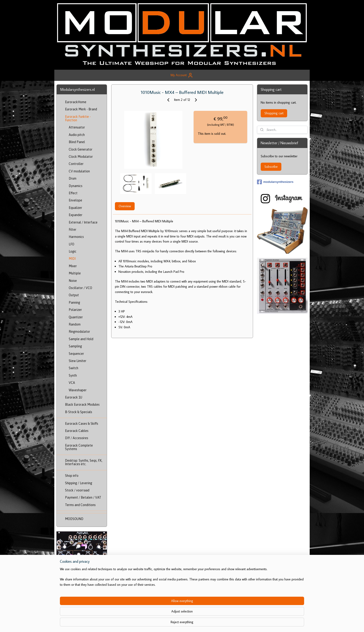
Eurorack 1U (74, 397)
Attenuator (77, 127)
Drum (73, 178)
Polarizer (75, 310)
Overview (125, 206)
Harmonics (76, 237)
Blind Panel (77, 142)
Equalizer (75, 208)
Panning (74, 303)
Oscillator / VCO (80, 288)
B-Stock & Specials (79, 412)
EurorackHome (76, 102)
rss (182, 623)
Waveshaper (78, 390)
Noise (73, 281)
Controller (76, 164)
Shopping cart (274, 113)
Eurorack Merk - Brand (81, 109)
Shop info (72, 476)
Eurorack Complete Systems (79, 447)
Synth (73, 375)
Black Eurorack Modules (82, 405)
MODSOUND (74, 519)
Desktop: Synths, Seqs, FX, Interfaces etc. (84, 462)
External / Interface (83, 222)
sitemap (174, 623)
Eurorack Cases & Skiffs (82, 424)
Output (74, 295)
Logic (73, 251)
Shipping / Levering (79, 483)
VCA (72, 383)
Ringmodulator (79, 332)
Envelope (75, 200)
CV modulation (79, 171)
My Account (182, 75)
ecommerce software (196, 623)
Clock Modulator (81, 157)
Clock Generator (81, 149)
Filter (73, 230)
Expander (76, 215)
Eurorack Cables (77, 431)
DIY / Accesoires (77, 438)
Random (75, 324)
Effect (73, 193)
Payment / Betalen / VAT (83, 497)
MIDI (72, 259)
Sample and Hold (81, 339)
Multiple (75, 273)
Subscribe (271, 167)
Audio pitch (77, 135)
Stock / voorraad (77, 490)
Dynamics (76, 186)
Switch (73, 368)
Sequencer (76, 354)
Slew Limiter (78, 361)
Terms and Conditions (80, 505)
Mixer (73, 266)
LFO (71, 244)
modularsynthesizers (275, 182)
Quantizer (76, 317)
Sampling (75, 346)
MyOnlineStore (229, 623)
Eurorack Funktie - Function (78, 118)
